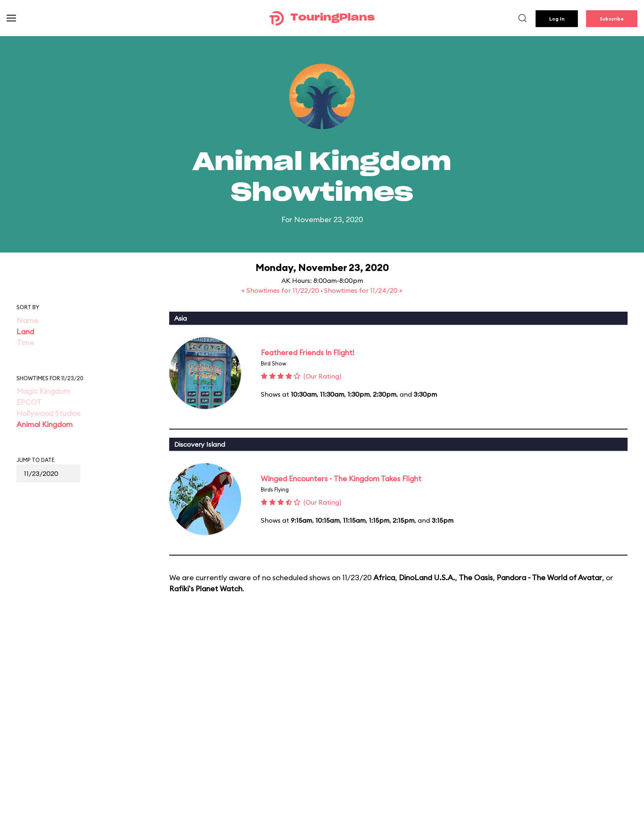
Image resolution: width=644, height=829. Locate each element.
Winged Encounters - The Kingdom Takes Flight (341, 479)
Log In (557, 19)
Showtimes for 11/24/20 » (363, 290)
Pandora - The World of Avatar (549, 578)
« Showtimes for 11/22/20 (281, 290)
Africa (384, 578)
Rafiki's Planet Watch (206, 589)
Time (25, 343)
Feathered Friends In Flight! (308, 352)
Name (27, 320)
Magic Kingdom (43, 391)
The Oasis (476, 578)
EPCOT (29, 402)
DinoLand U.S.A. (427, 578)
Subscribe (612, 19)
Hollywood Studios (48, 413)
